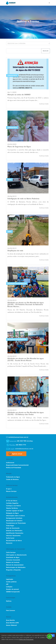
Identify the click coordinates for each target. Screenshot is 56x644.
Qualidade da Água (13, 557)
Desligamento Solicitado (14, 518)
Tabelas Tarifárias (12, 508)
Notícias (9, 601)
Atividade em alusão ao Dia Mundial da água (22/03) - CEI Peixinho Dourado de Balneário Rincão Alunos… (26, 305)
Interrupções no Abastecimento (16, 555)
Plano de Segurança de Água (19, 147)
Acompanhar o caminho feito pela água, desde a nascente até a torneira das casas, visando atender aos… (28, 151)
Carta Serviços (11, 552)
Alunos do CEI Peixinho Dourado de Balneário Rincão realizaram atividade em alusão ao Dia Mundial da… (28, 311)
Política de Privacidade (14, 468)
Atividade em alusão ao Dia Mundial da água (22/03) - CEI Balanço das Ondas (26, 413)
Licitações (9, 587)
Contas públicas (11, 582)
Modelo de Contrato (13, 562)
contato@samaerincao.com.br (17, 437)
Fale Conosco (11, 610)
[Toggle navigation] (49, 3)
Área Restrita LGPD (12, 623)
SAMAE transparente (13, 592)
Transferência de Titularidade (16, 523)
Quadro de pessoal (12, 589)
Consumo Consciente (13, 560)
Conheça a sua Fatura (13, 506)
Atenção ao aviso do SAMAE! (19, 95)
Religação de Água (12, 513)
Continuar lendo (44, 104)
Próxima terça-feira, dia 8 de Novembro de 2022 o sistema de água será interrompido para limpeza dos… (28, 99)
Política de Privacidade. (26, 639)
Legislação (10, 579)
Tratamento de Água (13, 477)
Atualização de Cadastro (14, 521)
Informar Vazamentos (13, 536)
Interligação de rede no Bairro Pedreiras (23, 199)
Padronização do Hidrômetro (16, 567)
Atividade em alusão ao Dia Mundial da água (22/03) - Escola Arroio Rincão (26, 359)
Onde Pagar (10, 526)
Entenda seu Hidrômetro (14, 531)
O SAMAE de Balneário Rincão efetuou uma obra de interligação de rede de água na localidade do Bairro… (28, 203)
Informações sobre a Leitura (15, 516)
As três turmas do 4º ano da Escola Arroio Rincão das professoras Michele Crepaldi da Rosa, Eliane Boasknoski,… (28, 365)
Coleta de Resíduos (12, 479)
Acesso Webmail (11, 625)
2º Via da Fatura (12, 501)
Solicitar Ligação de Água (15, 511)
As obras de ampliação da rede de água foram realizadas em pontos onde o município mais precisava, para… (28, 255)
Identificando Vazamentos (15, 533)
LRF (7, 584)
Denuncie (9, 543)
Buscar (46, 51)
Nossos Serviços (11, 491)
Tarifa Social (10, 538)
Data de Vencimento (13, 528)
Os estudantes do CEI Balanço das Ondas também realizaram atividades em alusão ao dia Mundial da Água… (28, 419)
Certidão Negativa (12, 503)
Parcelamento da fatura (14, 541)
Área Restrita (10, 620)
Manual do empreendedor (15, 565)
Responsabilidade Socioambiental (17, 465)
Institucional (10, 463)
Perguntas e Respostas (13, 570)
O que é (9, 489)
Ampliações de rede (15, 251)
